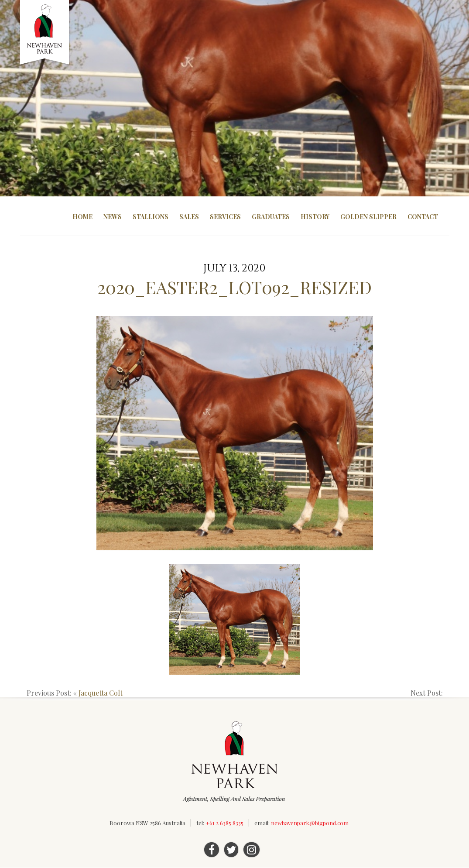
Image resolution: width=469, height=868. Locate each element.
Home (82, 217)
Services (225, 217)
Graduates (271, 217)
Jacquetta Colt (101, 693)
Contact (423, 217)
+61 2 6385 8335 (224, 823)
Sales (189, 217)
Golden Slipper (368, 217)
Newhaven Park (45, 33)
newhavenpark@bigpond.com (310, 823)
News (113, 217)
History (315, 217)
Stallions (151, 217)
